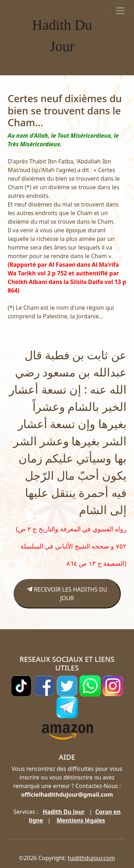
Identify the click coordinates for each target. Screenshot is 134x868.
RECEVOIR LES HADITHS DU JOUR (67, 594)
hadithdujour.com (91, 858)
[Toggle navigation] (120, 11)
